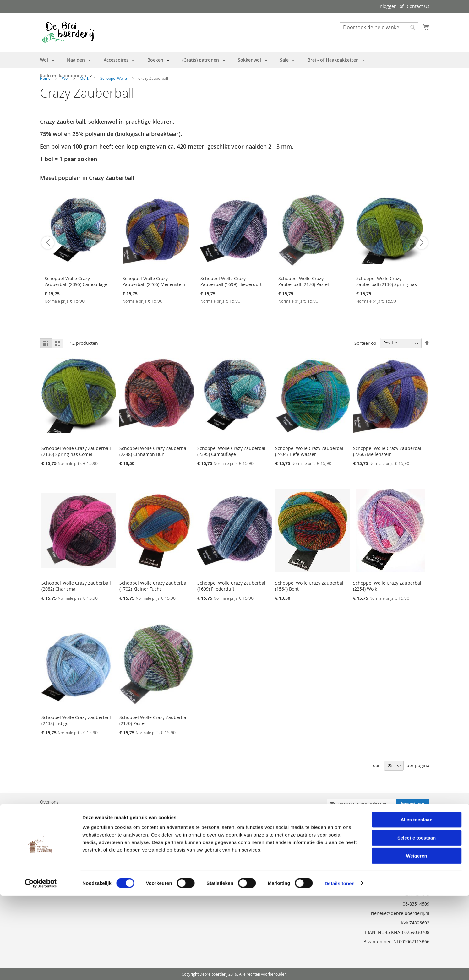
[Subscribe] (413, 804)
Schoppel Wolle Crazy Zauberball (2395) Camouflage (76, 281)
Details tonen (339, 968)
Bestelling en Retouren (64, 811)
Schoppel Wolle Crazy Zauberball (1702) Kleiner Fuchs (154, 586)
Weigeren (416, 940)
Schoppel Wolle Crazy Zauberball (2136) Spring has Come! (387, 284)
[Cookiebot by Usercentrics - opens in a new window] (41, 968)
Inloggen (388, 6)
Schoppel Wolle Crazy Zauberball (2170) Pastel (304, 281)
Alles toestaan (417, 904)
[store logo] (68, 32)
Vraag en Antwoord (60, 828)
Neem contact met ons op (67, 819)
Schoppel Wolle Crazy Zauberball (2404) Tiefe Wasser (310, 451)
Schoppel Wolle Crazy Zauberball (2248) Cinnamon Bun (154, 451)
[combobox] (379, 27)
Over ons (49, 802)
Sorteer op (365, 343)
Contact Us (418, 6)
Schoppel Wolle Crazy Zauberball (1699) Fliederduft (231, 281)
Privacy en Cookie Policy (65, 837)
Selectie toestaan (417, 922)
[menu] (235, 68)
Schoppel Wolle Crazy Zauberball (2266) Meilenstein (154, 281)
